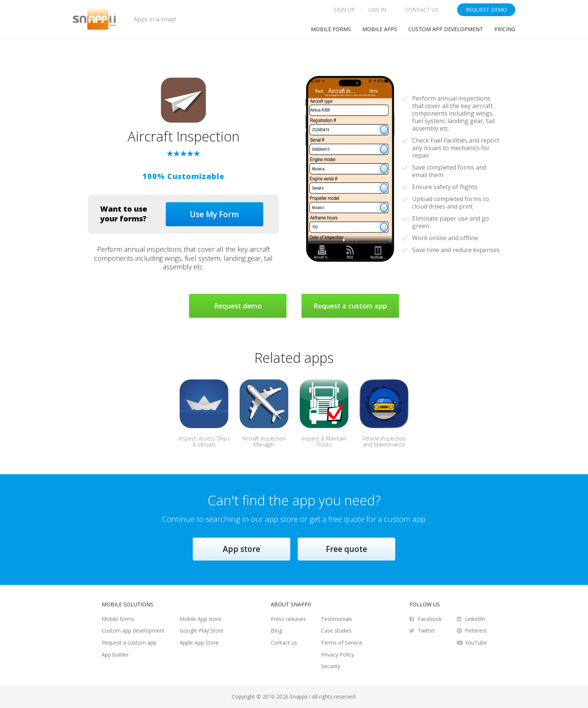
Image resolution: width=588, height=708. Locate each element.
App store (241, 549)
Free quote (346, 549)
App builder (115, 655)
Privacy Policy (337, 655)
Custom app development (446, 29)
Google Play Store (202, 631)
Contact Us (422, 10)
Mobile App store (200, 619)
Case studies (336, 631)
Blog (276, 631)
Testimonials (337, 619)
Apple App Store (199, 643)
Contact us (284, 643)
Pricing (505, 29)
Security (331, 666)
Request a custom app (350, 306)
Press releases (288, 619)
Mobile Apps (380, 29)
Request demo (238, 306)
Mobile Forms (331, 29)
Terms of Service (342, 643)
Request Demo (486, 10)
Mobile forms (118, 619)
